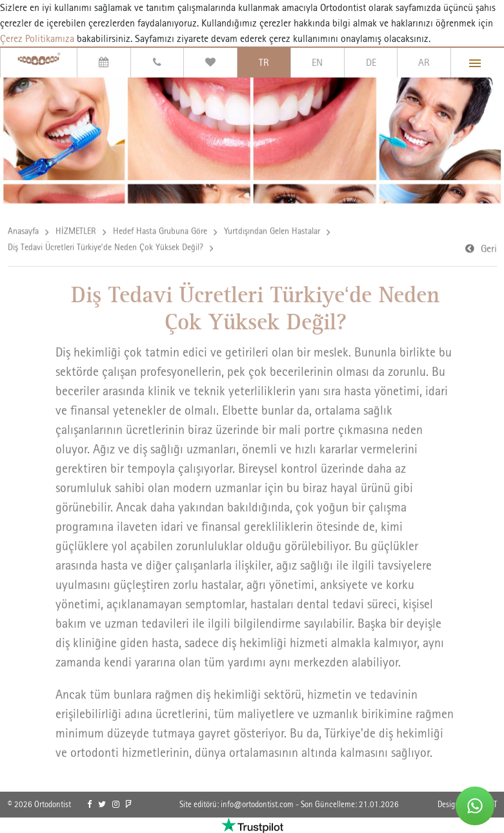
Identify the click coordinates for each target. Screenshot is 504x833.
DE (371, 62)
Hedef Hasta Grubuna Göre (160, 232)
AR (424, 62)
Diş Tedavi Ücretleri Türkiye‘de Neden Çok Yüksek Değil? (106, 248)
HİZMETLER (76, 232)
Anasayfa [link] (23, 232)
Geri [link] (489, 250)
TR (264, 62)
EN (317, 62)
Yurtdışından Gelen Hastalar (272, 232)
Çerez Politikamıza (37, 38)
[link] (89, 805)
